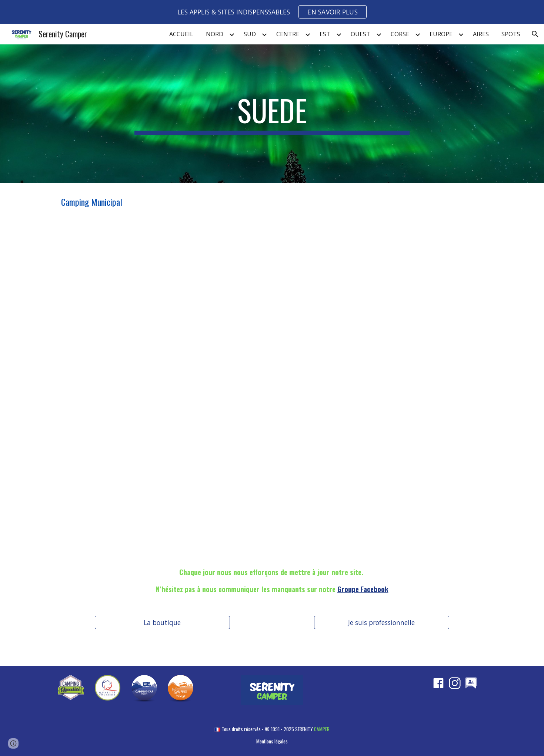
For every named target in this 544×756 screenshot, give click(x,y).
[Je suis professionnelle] (382, 622)
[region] (272, 12)
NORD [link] (215, 34)
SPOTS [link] (511, 34)
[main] (272, 114)
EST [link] (325, 34)
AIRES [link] (481, 34)
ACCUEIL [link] (181, 34)
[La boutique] (162, 622)
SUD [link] (250, 34)
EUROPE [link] (441, 34)
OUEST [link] (361, 34)
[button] (535, 34)
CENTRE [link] (288, 34)
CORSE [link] (400, 34)
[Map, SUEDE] (272, 388)
